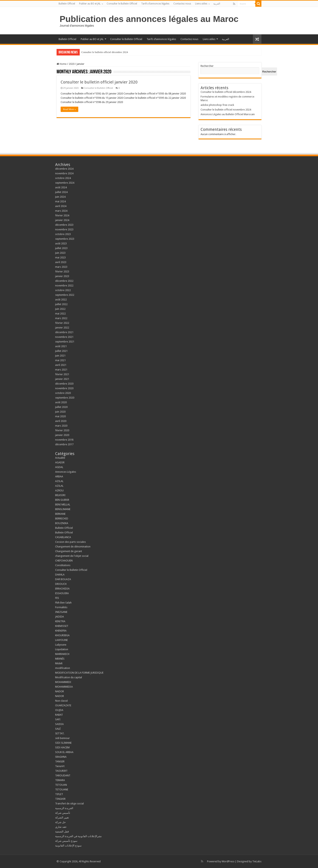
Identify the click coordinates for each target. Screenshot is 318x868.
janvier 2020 (62, 435)
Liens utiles (201, 4)
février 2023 (62, 271)
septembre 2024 (65, 183)
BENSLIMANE (63, 509)
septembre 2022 (65, 295)
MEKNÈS (60, 659)
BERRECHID (62, 519)
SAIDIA (59, 724)
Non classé (61, 701)
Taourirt (60, 766)
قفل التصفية (62, 832)
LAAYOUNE (61, 640)
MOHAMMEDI (63, 682)
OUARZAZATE (63, 705)
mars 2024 (61, 211)
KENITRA (60, 621)
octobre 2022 (63, 290)
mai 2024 (60, 201)
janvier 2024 (62, 220)
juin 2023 (60, 253)
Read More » (69, 109)
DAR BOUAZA (63, 579)
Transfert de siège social (69, 804)
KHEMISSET (62, 626)
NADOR (60, 691)
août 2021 (61, 346)
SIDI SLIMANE (65, 743)
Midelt (59, 663)
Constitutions (63, 565)
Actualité (60, 458)
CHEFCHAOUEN (64, 561)
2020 (72, 64)
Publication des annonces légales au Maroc (149, 19)
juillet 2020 (61, 407)
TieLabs (257, 861)
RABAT (59, 715)
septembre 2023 (65, 239)
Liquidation (62, 649)
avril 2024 (61, 206)
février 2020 (62, 430)
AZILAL (59, 481)
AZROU (59, 490)
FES (57, 598)
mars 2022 (61, 318)
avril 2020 (61, 421)
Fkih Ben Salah (64, 603)
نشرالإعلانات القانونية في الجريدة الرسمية (78, 836)
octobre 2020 (63, 393)
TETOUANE (62, 789)
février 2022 (62, 323)
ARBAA (60, 476)
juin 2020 (60, 412)
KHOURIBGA (62, 635)
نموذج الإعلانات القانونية (68, 846)
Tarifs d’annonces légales (155, 4)
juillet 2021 (61, 351)
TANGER (60, 761)
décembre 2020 (64, 384)
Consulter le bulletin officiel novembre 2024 (226, 110)
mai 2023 (60, 257)
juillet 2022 (61, 304)
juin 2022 (60, 309)
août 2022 (61, 300)
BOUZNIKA (62, 523)
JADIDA (60, 617)
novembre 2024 (64, 173)
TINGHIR (60, 799)
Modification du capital (69, 677)
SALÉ (58, 729)
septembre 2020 (65, 398)
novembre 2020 (64, 388)
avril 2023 (61, 262)
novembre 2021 (64, 337)
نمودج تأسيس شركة (66, 841)
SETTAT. (60, 733)
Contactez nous (182, 4)
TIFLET (59, 794)
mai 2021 (60, 360)
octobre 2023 (63, 234)
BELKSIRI (60, 495)
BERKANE (60, 514)
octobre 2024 (63, 178)
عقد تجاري (61, 827)
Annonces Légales (66, 472)
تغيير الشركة (62, 818)
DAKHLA (60, 575)
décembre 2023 (64, 225)
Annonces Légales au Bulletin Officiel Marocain (228, 114)
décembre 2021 (64, 332)
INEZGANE (61, 612)
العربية (217, 4)
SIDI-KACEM (62, 747)
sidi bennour (62, 738)
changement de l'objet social (72, 556)
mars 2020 (61, 426)
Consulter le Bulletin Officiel (122, 4)
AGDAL (59, 467)
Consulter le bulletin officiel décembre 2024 (105, 52)
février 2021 (62, 374)
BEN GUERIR (62, 500)
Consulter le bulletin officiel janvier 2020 (99, 82)
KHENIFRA (61, 631)
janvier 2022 (62, 328)
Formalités (61, 607)
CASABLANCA (63, 537)
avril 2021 (61, 365)
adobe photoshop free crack (217, 105)
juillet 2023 (61, 248)
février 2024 (62, 215)
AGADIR (60, 462)
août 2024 (61, 187)
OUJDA (59, 710)
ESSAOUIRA (62, 593)
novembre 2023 (64, 229)
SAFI (58, 719)
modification (63, 668)
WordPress (228, 861)
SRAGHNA (61, 757)
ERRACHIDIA (62, 589)
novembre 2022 (64, 286)
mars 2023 (61, 267)
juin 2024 (60, 197)
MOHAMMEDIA (64, 687)
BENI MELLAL (63, 504)
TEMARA (61, 780)
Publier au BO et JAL (90, 4)
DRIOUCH (61, 584)
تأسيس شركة (63, 813)
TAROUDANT (63, 775)
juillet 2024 (61, 192)
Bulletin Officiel (67, 4)
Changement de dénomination (73, 547)
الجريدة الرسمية (64, 808)
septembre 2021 (65, 342)
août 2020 (61, 402)
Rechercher (207, 66)
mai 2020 (60, 416)
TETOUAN (61, 785)
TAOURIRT (62, 771)
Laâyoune (61, 645)
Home (62, 64)
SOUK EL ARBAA (64, 752)
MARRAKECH (62, 654)
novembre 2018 (64, 440)
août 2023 (61, 243)
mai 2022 (60, 314)
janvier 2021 (62, 379)
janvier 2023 (62, 276)
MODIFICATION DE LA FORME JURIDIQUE (79, 673)
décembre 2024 (64, 169)
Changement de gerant (69, 551)
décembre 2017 (64, 444)
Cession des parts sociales (70, 542)
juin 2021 (60, 356)
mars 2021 (61, 370)
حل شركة (60, 822)
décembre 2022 (64, 281)
